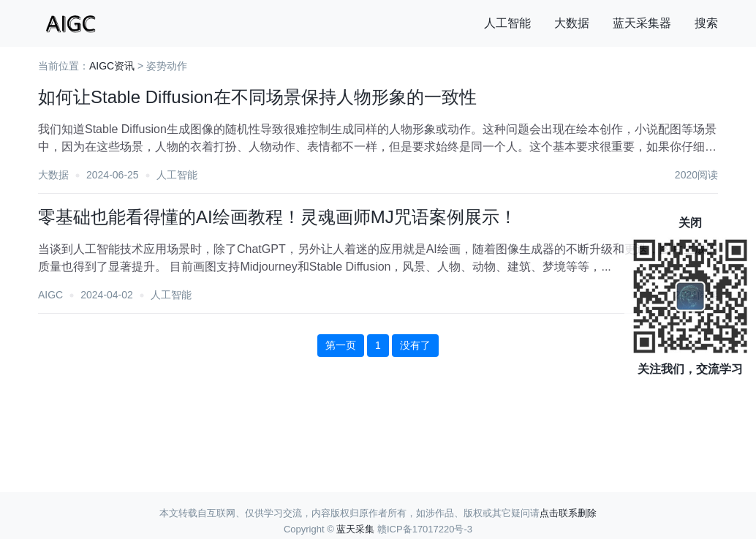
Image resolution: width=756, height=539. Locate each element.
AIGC (50, 295)
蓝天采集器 (642, 23)
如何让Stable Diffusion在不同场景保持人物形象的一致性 (257, 97)
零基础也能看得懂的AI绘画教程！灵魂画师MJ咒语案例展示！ (277, 217)
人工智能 (507, 23)
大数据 (572, 23)
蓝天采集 (355, 529)
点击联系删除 (568, 513)
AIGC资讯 (112, 66)
